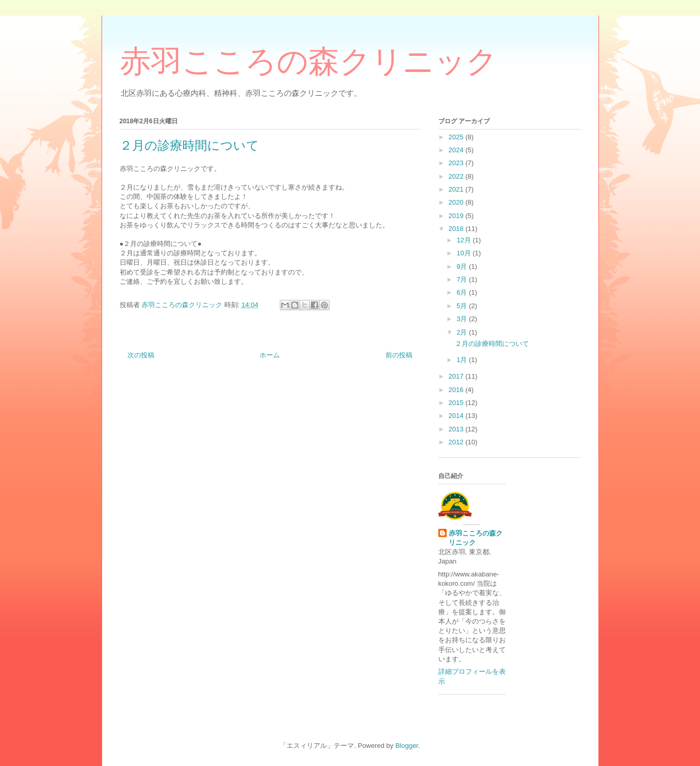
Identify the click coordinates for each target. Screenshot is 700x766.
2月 (463, 332)
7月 (463, 279)
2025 (457, 137)
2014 (457, 416)
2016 (457, 390)
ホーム (270, 355)
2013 (457, 429)
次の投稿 (141, 355)
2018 (457, 229)
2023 (457, 163)
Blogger (407, 746)
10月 (465, 253)
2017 (457, 376)
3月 (463, 319)
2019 (457, 216)
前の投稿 (399, 355)
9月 (463, 266)
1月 (463, 360)
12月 (465, 240)
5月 (463, 306)
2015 (457, 403)
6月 (463, 292)
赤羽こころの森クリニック (309, 62)
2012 (457, 442)
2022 (457, 176)
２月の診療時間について (492, 344)
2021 (457, 189)
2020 (457, 202)
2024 (457, 150)
